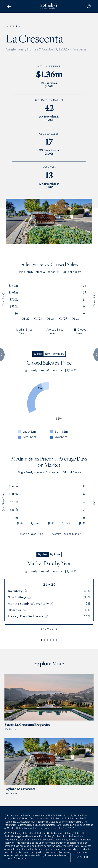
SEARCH (49, 702)
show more (49, 629)
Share (83, 857)
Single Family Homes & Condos (38, 272)
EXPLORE (49, 767)
